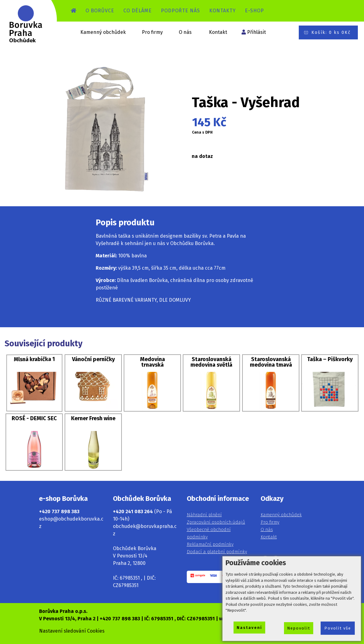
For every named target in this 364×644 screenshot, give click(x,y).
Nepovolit (299, 628)
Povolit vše (338, 628)
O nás (185, 32)
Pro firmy (152, 32)
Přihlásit (256, 32)
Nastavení (249, 628)
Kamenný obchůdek (103, 32)
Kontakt (218, 32)
